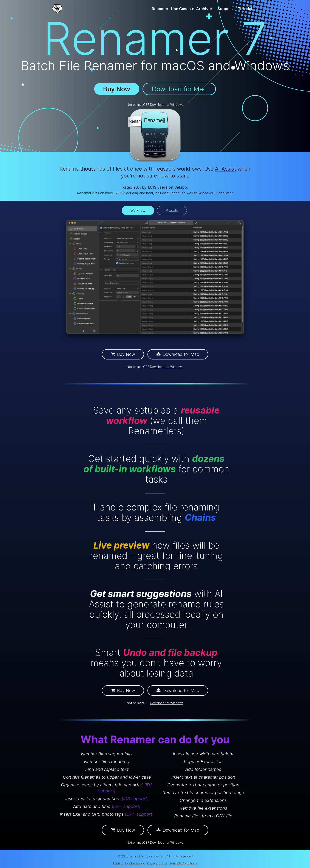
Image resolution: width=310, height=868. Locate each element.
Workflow (138, 210)
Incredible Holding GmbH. (148, 856)
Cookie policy (135, 863)
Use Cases (182, 9)
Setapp (181, 187)
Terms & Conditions (183, 863)
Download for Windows (167, 105)
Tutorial (245, 9)
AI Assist (225, 169)
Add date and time (107, 806)
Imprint (118, 863)
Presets (172, 210)
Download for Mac (179, 89)
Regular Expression (203, 762)
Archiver (204, 9)
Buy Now (117, 89)
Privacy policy (157, 863)
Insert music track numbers (107, 799)
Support (225, 9)
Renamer (160, 9)
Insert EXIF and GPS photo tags (107, 814)
